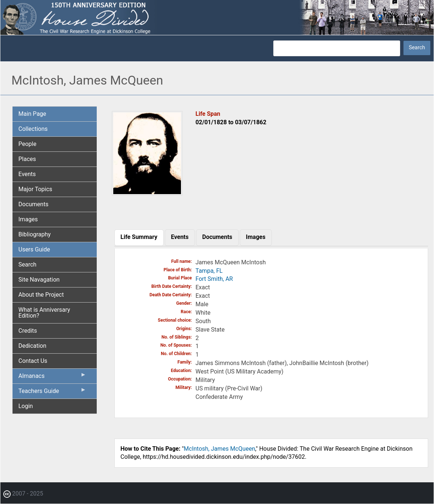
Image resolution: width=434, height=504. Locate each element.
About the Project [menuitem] (41, 295)
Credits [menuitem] (28, 331)
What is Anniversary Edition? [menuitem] (44, 313)
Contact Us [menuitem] (33, 361)
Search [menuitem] (27, 264)
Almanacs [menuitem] (52, 378)
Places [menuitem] (27, 159)
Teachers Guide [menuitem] (52, 393)
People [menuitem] (27, 144)
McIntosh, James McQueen (220, 449)
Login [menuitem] (26, 406)
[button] (147, 193)
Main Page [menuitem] (32, 114)
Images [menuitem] (28, 219)
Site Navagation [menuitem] (39, 280)
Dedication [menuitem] (32, 346)
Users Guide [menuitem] (34, 249)
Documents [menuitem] (33, 204)
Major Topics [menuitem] (35, 189)
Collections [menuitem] (33, 129)
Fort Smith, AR (214, 279)
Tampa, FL (209, 271)
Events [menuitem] (27, 174)
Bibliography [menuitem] (35, 234)
